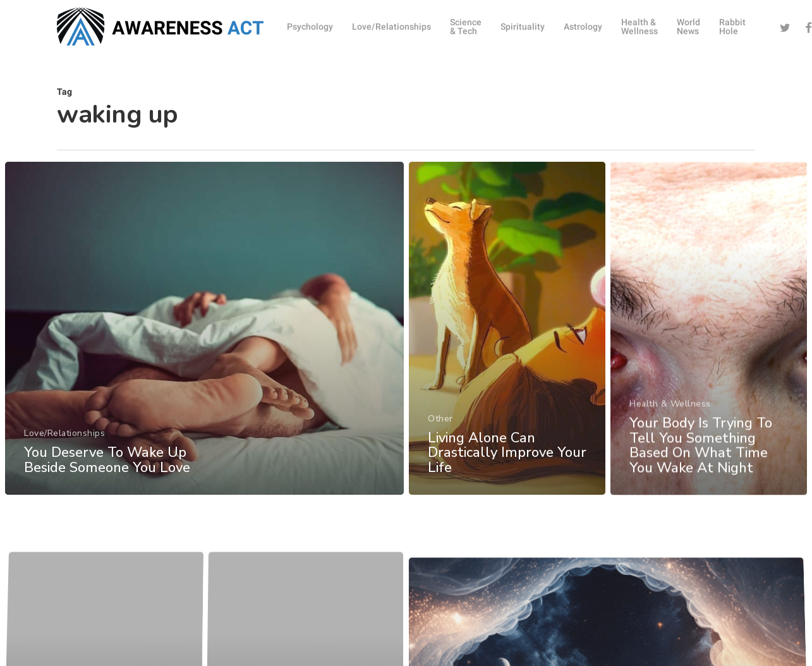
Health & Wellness (671, 430)
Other (440, 429)
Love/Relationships (64, 438)
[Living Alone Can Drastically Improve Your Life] (507, 341)
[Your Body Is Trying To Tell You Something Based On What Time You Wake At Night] (709, 357)
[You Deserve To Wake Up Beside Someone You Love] (204, 333)
